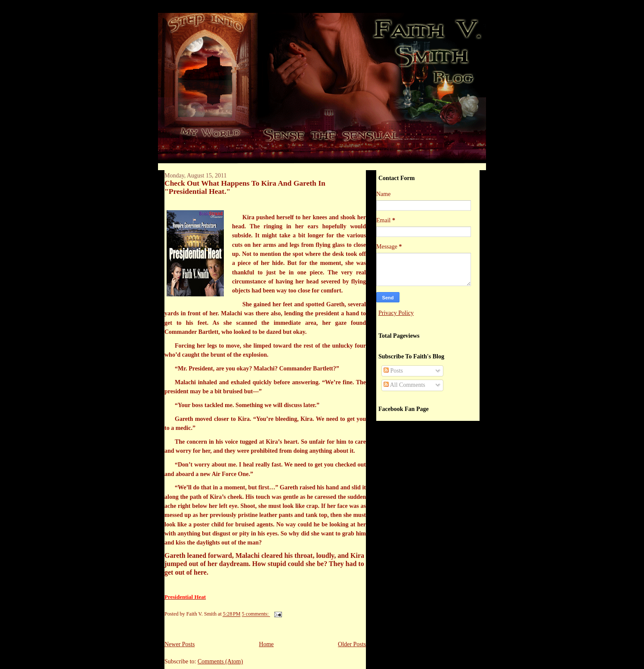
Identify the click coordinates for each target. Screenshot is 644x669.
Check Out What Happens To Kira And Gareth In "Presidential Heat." (245, 187)
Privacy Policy (396, 313)
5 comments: (256, 614)
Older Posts (352, 644)
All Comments (404, 385)
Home (266, 644)
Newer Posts (180, 644)
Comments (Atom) (220, 661)
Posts (393, 371)
